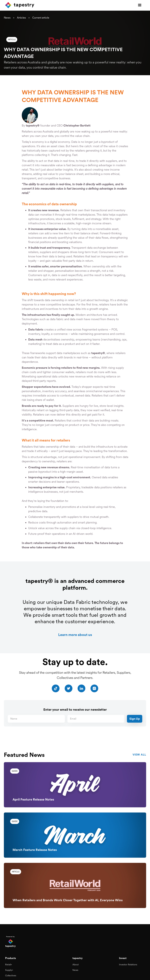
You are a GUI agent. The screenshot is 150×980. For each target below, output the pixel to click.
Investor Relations (128, 964)
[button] (140, 5)
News (7, 18)
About (76, 964)
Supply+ (9, 969)
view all (139, 755)
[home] (20, 5)
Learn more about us (75, 635)
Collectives (11, 975)
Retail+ (9, 964)
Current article (41, 18)
